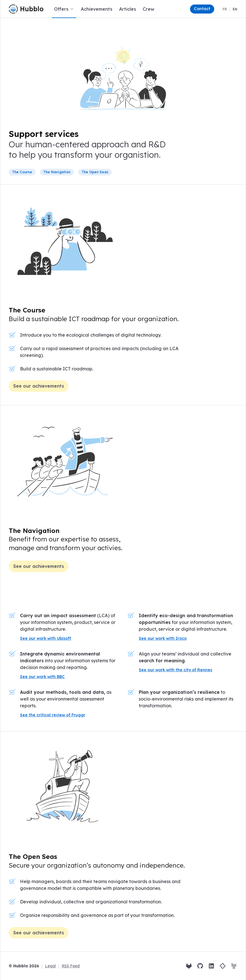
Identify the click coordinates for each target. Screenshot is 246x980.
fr (225, 9)
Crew (148, 9)
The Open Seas (33, 856)
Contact (202, 9)
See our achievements (39, 386)
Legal (50, 966)
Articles (128, 9)
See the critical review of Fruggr (53, 715)
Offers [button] (64, 9)
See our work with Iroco (163, 638)
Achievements (97, 9)
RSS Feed (71, 966)
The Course (27, 310)
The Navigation (34, 531)
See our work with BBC (42, 677)
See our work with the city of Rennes (175, 670)
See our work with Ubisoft (46, 638)
